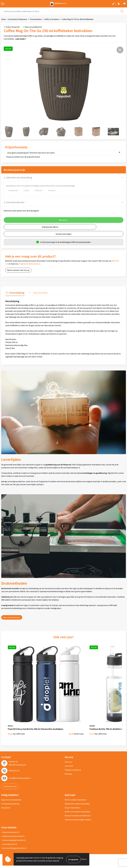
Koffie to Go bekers (52, 19)
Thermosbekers (36, 19)
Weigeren (84, 859)
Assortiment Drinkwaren (18, 19)
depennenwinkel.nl (10, 826)
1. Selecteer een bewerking (18, 177)
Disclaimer (6, 801)
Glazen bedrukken (72, 801)
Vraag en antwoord (73, 764)
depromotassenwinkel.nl (13, 830)
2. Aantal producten (14, 202)
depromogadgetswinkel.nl (14, 834)
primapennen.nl (9, 838)
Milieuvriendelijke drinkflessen (78, 809)
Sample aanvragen (64, 234)
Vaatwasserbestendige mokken (78, 813)
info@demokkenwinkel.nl (29, 264)
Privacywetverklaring (10, 797)
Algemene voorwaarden (11, 793)
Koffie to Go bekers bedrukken (77, 805)
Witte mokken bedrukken (75, 793)
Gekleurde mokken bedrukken (77, 797)
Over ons (68, 756)
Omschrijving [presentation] (16, 292)
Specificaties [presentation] (39, 292)
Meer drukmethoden (12, 617)
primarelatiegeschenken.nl (14, 842)
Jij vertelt (69, 760)
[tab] (15, 293)
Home (4, 19)
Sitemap (68, 767)
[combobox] (63, 11)
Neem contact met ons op (18, 270)
